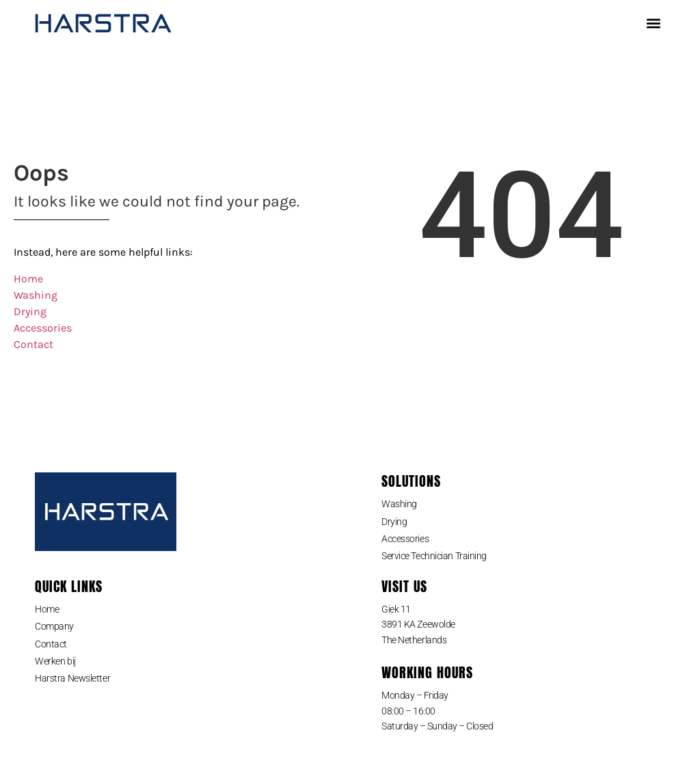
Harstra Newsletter (72, 678)
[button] (654, 24)
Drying (30, 311)
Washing (36, 295)
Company (54, 626)
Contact (33, 344)
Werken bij (55, 661)
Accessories (43, 328)
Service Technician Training (434, 556)
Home (28, 279)
